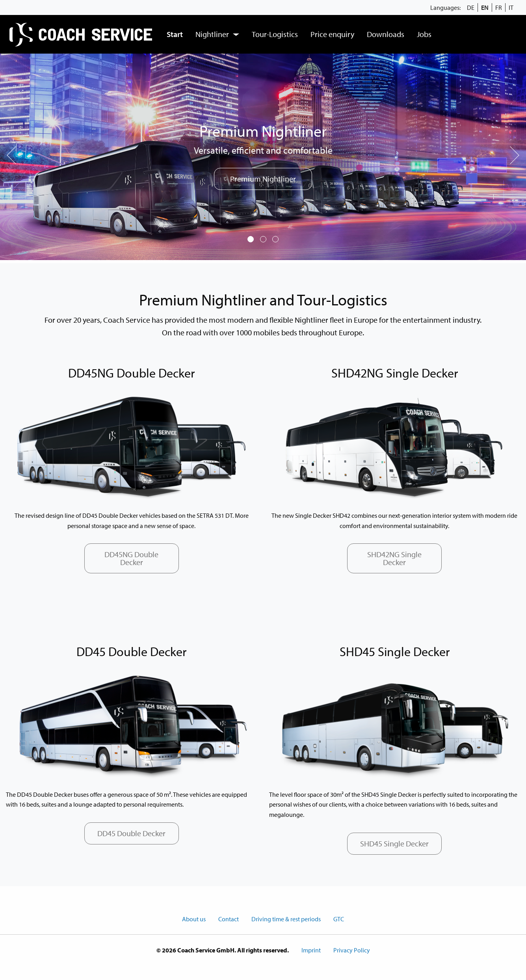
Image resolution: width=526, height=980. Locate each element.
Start (175, 34)
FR (499, 7)
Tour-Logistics (275, 34)
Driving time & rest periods (286, 919)
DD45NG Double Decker (131, 558)
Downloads (386, 34)
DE (471, 7)
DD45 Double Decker (131, 833)
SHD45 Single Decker (394, 843)
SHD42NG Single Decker (394, 558)
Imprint (311, 950)
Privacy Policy (352, 950)
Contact (229, 919)
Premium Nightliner (263, 179)
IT (511, 7)
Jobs (424, 34)
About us (194, 919)
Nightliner (212, 34)
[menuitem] (82, 34)
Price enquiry (332, 34)
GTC (339, 919)
